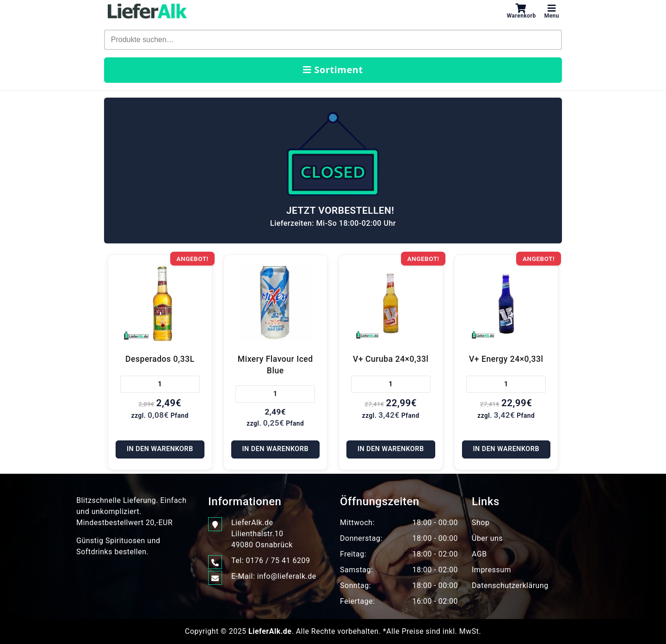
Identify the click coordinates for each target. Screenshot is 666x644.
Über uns (487, 538)
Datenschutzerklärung (510, 585)
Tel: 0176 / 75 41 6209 (271, 561)
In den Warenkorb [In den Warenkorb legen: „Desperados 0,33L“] (160, 449)
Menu (552, 11)
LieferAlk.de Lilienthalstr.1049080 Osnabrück (262, 533)
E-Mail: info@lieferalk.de (274, 576)
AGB (479, 554)
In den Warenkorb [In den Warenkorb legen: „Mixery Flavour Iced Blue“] (275, 449)
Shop (481, 523)
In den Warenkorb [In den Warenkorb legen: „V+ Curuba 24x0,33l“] (391, 449)
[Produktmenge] (160, 384)
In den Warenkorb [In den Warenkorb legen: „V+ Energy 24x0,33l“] (506, 449)
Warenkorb (521, 11)
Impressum (491, 570)
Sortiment (333, 70)
